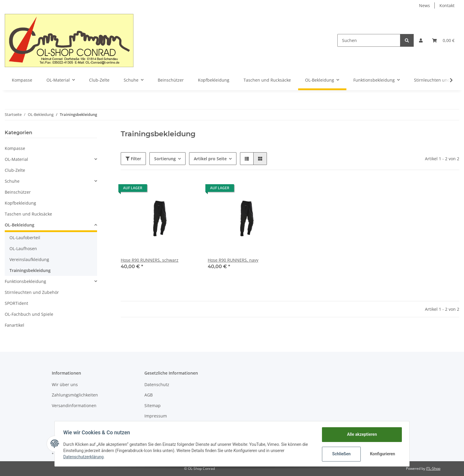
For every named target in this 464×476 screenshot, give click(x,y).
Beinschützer (18, 192)
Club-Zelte (15, 170)
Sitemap (153, 405)
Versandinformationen (74, 405)
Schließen (340, 454)
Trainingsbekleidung (30, 270)
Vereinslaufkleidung (29, 259)
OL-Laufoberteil (25, 238)
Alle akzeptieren (361, 434)
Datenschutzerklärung (84, 457)
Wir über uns (65, 384)
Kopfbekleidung (20, 203)
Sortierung (165, 159)
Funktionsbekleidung (25, 281)
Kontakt (447, 5)
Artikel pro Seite (210, 159)
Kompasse (15, 148)
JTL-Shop (433, 468)
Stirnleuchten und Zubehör (32, 292)
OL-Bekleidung (20, 225)
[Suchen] (369, 40)
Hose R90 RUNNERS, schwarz (150, 260)
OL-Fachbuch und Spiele (29, 314)
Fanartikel (14, 325)
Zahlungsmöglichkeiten (75, 395)
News (424, 5)
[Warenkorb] (443, 40)
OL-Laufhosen (23, 248)
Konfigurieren (382, 454)
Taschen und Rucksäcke (28, 214)
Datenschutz (157, 384)
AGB (149, 395)
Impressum (156, 416)
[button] (421, 40)
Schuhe (12, 181)
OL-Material (16, 159)
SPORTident (16, 303)
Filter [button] (133, 159)
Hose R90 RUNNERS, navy (233, 260)
